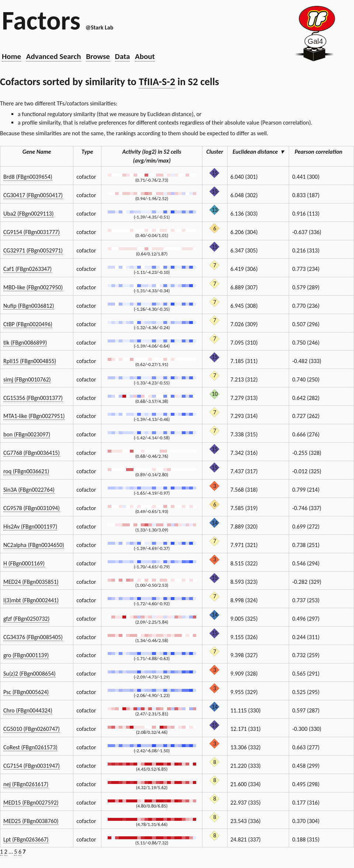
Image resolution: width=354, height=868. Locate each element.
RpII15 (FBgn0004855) (30, 361)
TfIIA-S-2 (157, 82)
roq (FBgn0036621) (26, 471)
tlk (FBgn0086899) (25, 343)
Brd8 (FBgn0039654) (28, 177)
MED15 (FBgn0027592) (31, 803)
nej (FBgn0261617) (26, 784)
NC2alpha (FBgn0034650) (34, 545)
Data (123, 56)
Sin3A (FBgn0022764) (29, 490)
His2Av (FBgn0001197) (30, 527)
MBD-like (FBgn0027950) (33, 287)
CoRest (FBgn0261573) (30, 747)
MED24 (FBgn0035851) (31, 582)
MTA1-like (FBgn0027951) (34, 416)
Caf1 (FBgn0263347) (27, 269)
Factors (41, 20)
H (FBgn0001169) (24, 563)
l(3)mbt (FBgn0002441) (31, 600)
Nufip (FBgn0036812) (29, 306)
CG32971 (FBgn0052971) (33, 250)
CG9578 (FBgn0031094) (32, 508)
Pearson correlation (322, 152)
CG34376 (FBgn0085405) (33, 637)
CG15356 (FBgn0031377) (33, 398)
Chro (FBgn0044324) (28, 710)
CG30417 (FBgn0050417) (33, 195)
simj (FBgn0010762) (27, 379)
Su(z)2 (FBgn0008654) (29, 674)
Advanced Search (54, 56)
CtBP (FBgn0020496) (28, 324)
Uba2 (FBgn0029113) (29, 214)
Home (11, 56)
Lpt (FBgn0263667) (26, 839)
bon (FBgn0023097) (27, 434)
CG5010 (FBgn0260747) (32, 729)
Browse (98, 56)
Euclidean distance (258, 152)
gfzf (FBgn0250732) (26, 619)
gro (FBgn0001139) (26, 655)
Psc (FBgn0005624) (26, 692)
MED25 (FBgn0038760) (31, 821)
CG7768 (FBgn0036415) (32, 453)
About (145, 56)
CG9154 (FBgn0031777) (32, 232)
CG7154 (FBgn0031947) (32, 766)
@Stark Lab (99, 27)
